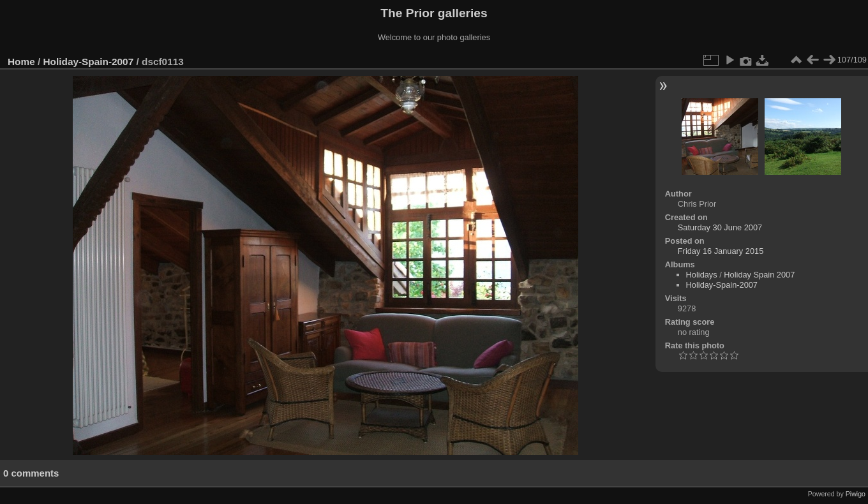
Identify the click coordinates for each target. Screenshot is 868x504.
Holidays (702, 275)
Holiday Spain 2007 (759, 275)
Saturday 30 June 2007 (720, 227)
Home (21, 62)
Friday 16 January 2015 (721, 251)
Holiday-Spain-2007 (89, 62)
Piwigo (856, 494)
